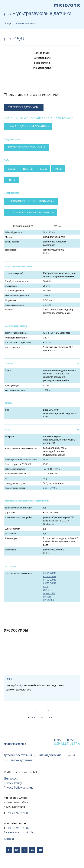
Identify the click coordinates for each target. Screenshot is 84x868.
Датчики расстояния (18, 755)
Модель (9, 237)
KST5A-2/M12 (50, 573)
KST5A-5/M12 (50, 577)
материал (9, 437)
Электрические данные (16, 326)
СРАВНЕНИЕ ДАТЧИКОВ (23, 108)
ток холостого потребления (18, 343)
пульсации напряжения (16, 338)
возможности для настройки (18, 517)
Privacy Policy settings (18, 788)
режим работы (12, 242)
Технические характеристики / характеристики (27, 501)
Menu (6, 5)
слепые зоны (11, 286)
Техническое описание (25, 148)
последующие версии (15, 483)
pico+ (72, 755)
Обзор (7, 23)
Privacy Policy (13, 783)
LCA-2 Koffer (49, 594)
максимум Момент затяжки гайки (21, 460)
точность (9, 310)
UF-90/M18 (48, 600)
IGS (42, 169)
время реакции (12, 386)
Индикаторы (11, 538)
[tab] (42, 266)
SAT (10, 169)
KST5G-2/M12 (50, 580)
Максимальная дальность (17, 296)
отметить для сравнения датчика (34, 95)
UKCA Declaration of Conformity (29, 213)
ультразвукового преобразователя (21, 448)
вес (6, 479)
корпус (8, 430)
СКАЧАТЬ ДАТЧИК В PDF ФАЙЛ (27, 126)
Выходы (9, 364)
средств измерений (14, 273)
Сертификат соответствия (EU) (30, 201)
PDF (10, 180)
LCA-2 (46, 590)
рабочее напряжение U (16, 333)
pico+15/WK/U (50, 488)
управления (10, 513)
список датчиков (26, 23)
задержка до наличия (15, 390)
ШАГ (26, 169)
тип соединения (12, 347)
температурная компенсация (18, 508)
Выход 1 (9, 370)
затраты (9, 403)
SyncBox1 (48, 597)
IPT (57, 169)
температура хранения (16, 474)
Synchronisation (13, 529)
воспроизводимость (14, 305)
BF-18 (46, 587)
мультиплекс (11, 534)
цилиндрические (50, 755)
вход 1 (8, 410)
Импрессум (11, 779)
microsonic (15, 745)
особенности (11, 250)
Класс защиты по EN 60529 (18, 464)
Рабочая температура (15, 469)
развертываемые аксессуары (18, 573)
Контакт (9, 839)
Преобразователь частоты (17, 281)
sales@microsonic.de (20, 833)
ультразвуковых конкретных (18, 266)
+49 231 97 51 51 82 (18, 828)
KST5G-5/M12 (50, 583)
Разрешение (11, 300)
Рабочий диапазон (14, 232)
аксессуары (10, 566)
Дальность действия (15, 291)
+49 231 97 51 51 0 (17, 813)
